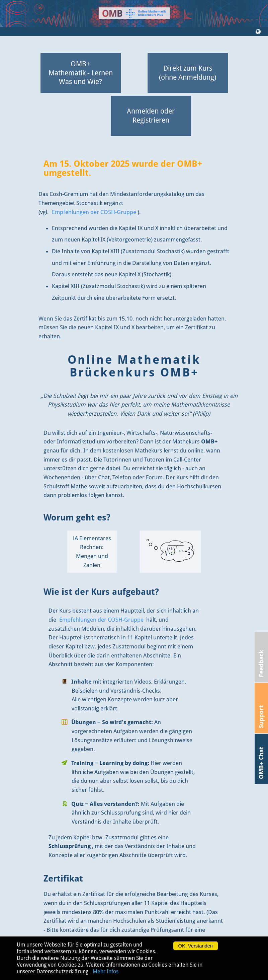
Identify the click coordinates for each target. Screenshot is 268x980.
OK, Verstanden (196, 946)
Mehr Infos (106, 971)
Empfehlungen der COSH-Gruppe (94, 212)
